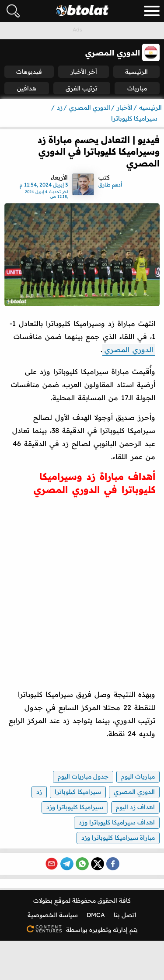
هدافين (27, 88)
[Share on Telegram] (67, 864)
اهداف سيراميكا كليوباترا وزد (117, 822)
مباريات (137, 88)
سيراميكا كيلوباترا (78, 792)
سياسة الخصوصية (53, 915)
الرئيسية (136, 72)
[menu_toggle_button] (152, 11)
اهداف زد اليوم (135, 807)
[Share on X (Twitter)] (98, 864)
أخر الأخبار (84, 72)
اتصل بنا (125, 915)
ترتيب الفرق (82, 88)
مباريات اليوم (138, 776)
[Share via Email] (52, 864)
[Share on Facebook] (113, 864)
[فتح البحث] (13, 11)
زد (39, 792)
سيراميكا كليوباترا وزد (75, 807)
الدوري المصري (129, 350)
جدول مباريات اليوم (83, 776)
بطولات (43, 900)
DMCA (96, 915)
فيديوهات (29, 72)
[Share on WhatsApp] (82, 864)
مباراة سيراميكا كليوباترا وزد (118, 838)
